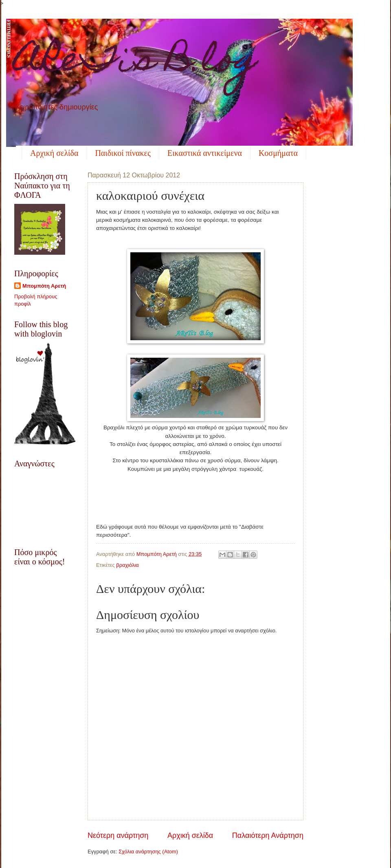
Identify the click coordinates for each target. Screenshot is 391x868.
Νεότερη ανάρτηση (118, 835)
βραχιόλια (127, 565)
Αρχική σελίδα (54, 153)
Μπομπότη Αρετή (44, 286)
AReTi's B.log (136, 63)
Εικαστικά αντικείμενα (205, 153)
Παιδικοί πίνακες (123, 153)
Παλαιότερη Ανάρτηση (268, 835)
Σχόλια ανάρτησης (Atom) (148, 852)
